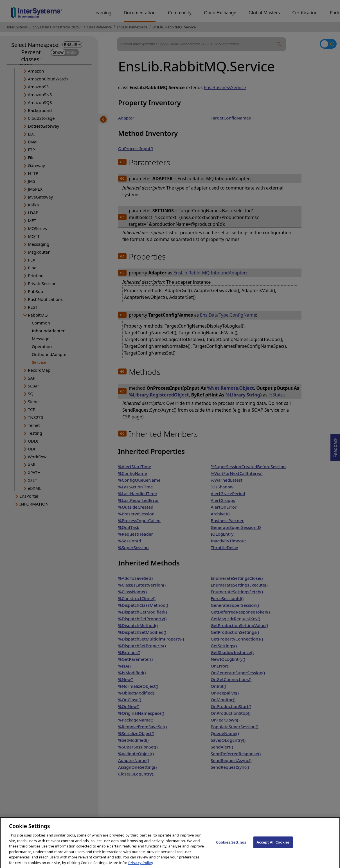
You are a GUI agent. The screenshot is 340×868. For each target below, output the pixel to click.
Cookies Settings (231, 847)
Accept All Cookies (273, 847)
